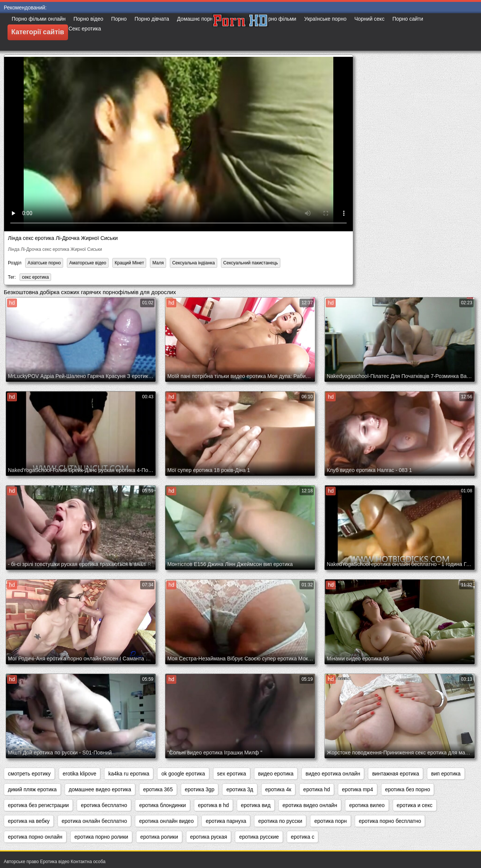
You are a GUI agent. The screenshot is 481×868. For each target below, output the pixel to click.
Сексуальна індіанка (194, 263)
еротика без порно (408, 789)
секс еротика (35, 277)
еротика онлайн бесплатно (94, 821)
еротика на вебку (29, 821)
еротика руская (209, 837)
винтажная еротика (396, 774)
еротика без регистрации (38, 805)
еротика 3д (240, 789)
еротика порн (330, 821)
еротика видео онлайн (310, 805)
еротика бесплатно (104, 805)
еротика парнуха (226, 821)
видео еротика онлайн (333, 774)
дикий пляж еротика (32, 789)
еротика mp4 (358, 789)
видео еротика (276, 774)
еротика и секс (415, 805)
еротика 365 (158, 789)
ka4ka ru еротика (129, 774)
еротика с (303, 837)
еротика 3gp (200, 789)
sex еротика (232, 774)
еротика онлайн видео (166, 821)
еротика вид (256, 805)
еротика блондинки (162, 805)
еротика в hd (213, 805)
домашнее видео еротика (100, 789)
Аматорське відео (88, 263)
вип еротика (446, 774)
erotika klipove (80, 774)
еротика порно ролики (101, 837)
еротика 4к (278, 789)
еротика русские (259, 837)
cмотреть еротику (29, 774)
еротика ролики (159, 837)
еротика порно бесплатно (390, 821)
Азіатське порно (44, 263)
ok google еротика (183, 774)
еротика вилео (367, 805)
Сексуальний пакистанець (250, 263)
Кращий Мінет (129, 263)
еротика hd (317, 789)
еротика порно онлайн (35, 837)
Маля (158, 263)
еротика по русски (280, 821)
